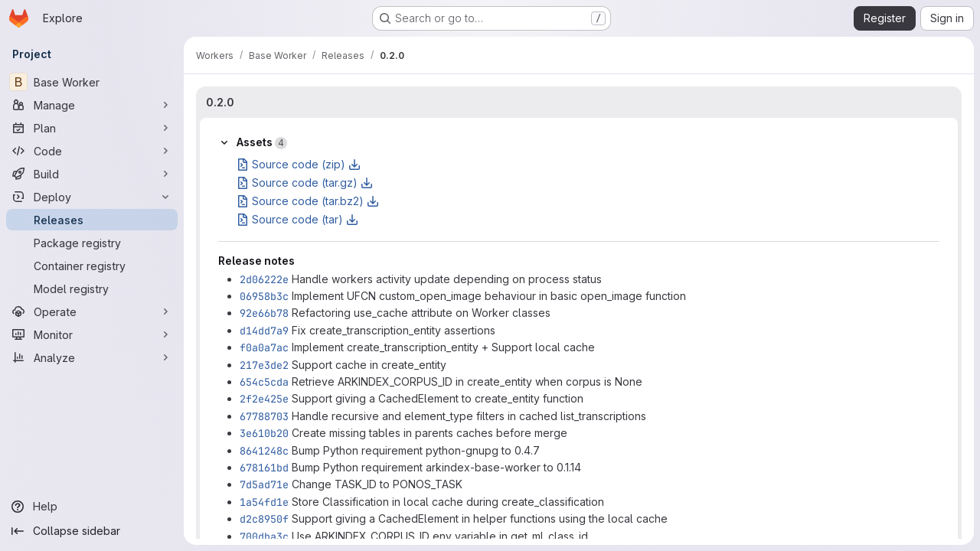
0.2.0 (220, 102)
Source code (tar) (297, 219)
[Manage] (92, 105)
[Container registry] (92, 266)
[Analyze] (92, 357)
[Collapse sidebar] (92, 531)
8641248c (264, 451)
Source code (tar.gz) (305, 183)
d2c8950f (264, 519)
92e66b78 (264, 313)
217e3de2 (264, 365)
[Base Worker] (92, 82)
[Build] (92, 174)
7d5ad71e (264, 484)
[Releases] (92, 220)
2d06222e (264, 279)
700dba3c (264, 536)
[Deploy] (92, 197)
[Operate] (92, 311)
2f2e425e (264, 399)
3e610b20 (264, 433)
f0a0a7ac (264, 347)
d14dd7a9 (264, 331)
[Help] (92, 507)
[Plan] (92, 128)
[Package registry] (92, 243)
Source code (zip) (299, 164)
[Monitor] (92, 334)
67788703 (264, 416)
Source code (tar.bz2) (308, 201)
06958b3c (264, 296)
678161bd (264, 468)
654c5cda (264, 382)
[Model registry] (92, 289)
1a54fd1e (264, 502)
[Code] (92, 151)
